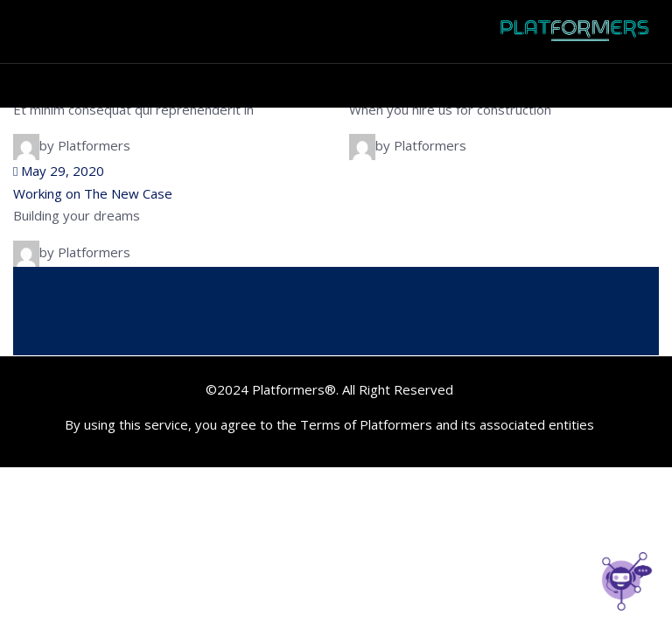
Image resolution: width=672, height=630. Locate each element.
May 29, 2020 (59, 171)
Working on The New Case (93, 193)
